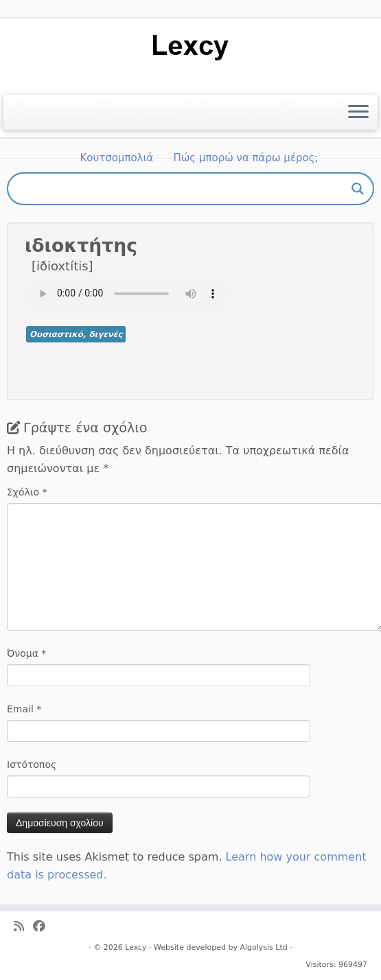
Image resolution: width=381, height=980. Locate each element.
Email (24, 709)
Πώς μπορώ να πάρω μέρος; (246, 158)
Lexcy (136, 947)
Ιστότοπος (32, 765)
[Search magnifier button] (358, 189)
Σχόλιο (27, 492)
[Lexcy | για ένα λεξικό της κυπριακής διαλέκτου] (190, 46)
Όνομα (26, 653)
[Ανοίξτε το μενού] (358, 113)
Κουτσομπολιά (116, 158)
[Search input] (184, 189)
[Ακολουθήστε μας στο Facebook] (44, 927)
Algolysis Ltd (263, 947)
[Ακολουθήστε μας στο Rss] (23, 927)
